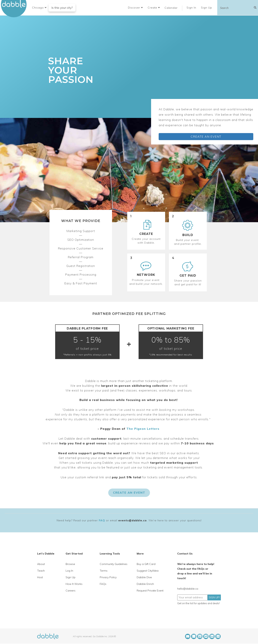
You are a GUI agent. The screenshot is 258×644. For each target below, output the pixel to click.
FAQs (103, 584)
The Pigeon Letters (143, 429)
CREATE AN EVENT (206, 136)
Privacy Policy (108, 577)
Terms (104, 571)
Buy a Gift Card (146, 564)
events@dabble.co (133, 520)
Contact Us (185, 554)
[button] (39, 8)
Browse (70, 564)
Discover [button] (135, 8)
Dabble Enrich (145, 584)
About (41, 564)
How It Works (74, 584)
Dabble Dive (144, 577)
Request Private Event (150, 591)
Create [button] (154, 8)
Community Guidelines (114, 564)
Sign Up (207, 8)
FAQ (102, 520)
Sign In (192, 8)
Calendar (171, 8)
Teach (41, 571)
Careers (71, 591)
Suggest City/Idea (148, 571)
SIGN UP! (214, 597)
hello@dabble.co (188, 589)
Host (40, 577)
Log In (69, 571)
